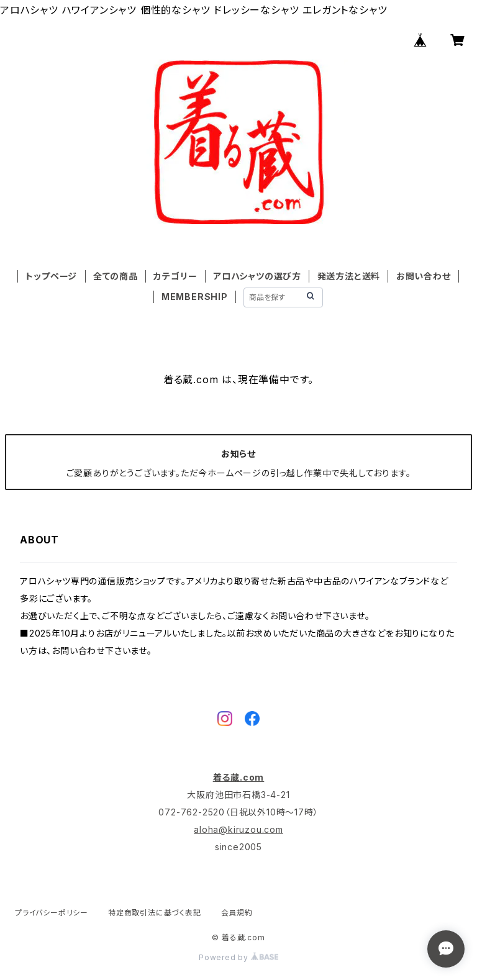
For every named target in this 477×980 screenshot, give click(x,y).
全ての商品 (116, 276)
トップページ (51, 276)
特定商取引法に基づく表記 (155, 913)
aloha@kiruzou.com (238, 829)
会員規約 (237, 913)
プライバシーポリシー (52, 913)
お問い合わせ (424, 276)
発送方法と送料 (349, 276)
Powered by (238, 957)
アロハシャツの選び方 (257, 276)
